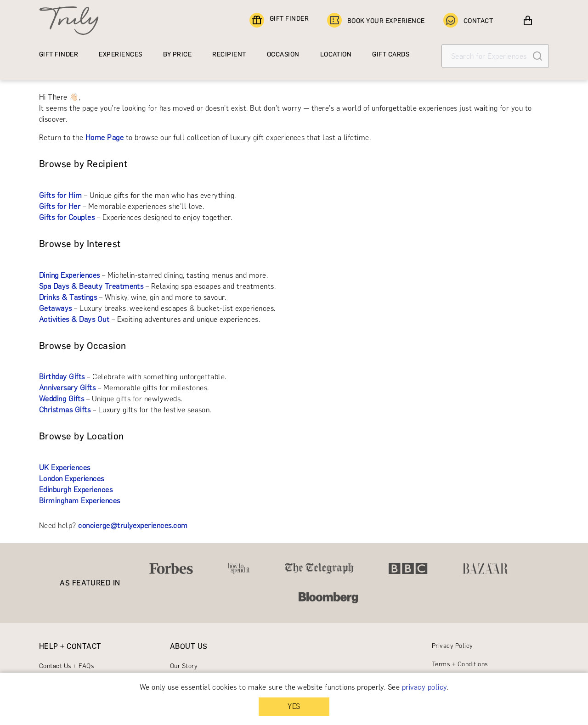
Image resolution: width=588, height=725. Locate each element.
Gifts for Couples (67, 217)
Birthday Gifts (62, 377)
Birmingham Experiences (80, 501)
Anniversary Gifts (67, 388)
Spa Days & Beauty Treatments (91, 286)
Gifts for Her (60, 206)
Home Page (105, 138)
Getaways (56, 308)
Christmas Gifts (65, 410)
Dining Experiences (70, 275)
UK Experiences (65, 468)
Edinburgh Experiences (76, 490)
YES (294, 706)
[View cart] (528, 21)
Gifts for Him (60, 195)
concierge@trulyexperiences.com (133, 525)
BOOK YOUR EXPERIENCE (376, 21)
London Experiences (72, 479)
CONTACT (468, 21)
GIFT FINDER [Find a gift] (279, 21)
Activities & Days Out (74, 319)
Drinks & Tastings (68, 297)
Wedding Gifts (62, 399)
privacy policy (424, 687)
